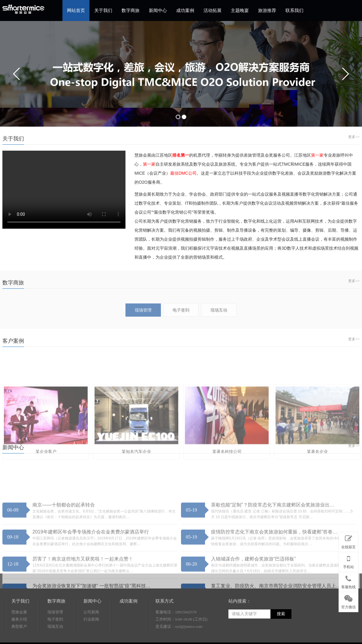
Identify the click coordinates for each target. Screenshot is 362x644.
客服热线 (348, 581)
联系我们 (294, 11)
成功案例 (185, 11)
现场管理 (55, 635)
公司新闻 (91, 635)
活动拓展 (213, 11)
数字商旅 (131, 11)
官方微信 (348, 601)
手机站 (348, 561)
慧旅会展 (19, 635)
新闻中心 (158, 11)
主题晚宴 (240, 11)
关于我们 (103, 11)
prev (17, 74)
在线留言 (348, 541)
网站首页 (76, 11)
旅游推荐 (267, 11)
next (345, 74)
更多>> (354, 137)
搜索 (281, 637)
